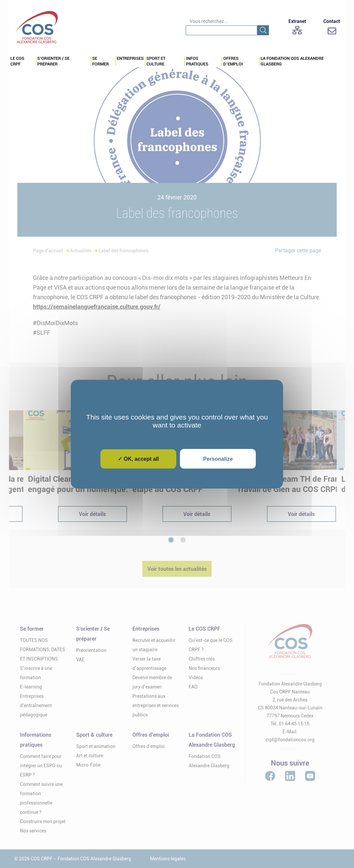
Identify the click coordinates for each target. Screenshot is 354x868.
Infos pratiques (197, 61)
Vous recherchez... (209, 21)
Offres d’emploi (233, 61)
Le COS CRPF (17, 61)
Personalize (218, 459)
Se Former (100, 61)
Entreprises (130, 58)
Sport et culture (156, 61)
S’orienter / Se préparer (53, 61)
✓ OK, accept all (138, 459)
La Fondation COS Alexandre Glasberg (292, 61)
